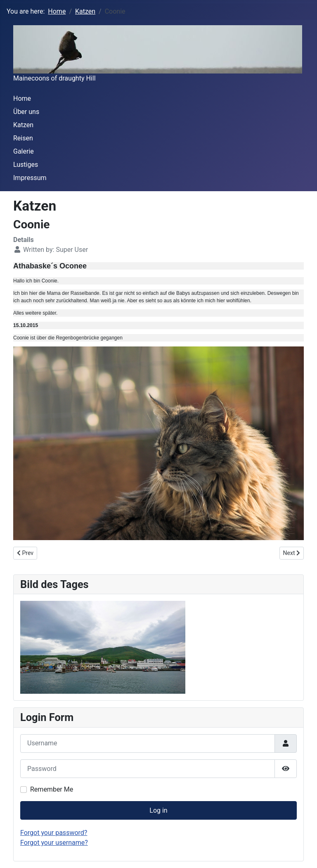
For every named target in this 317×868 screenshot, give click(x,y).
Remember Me (52, 789)
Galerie (24, 151)
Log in (158, 810)
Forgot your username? (54, 843)
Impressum (30, 178)
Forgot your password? (54, 833)
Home (22, 98)
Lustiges (26, 165)
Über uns (26, 112)
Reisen (23, 138)
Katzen (23, 125)
